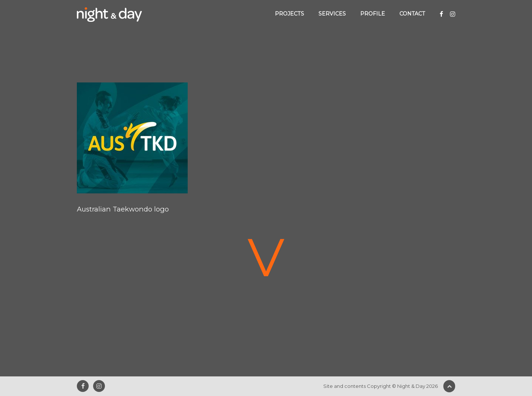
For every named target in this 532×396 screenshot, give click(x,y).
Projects (289, 14)
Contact (412, 14)
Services (332, 14)
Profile (373, 14)
